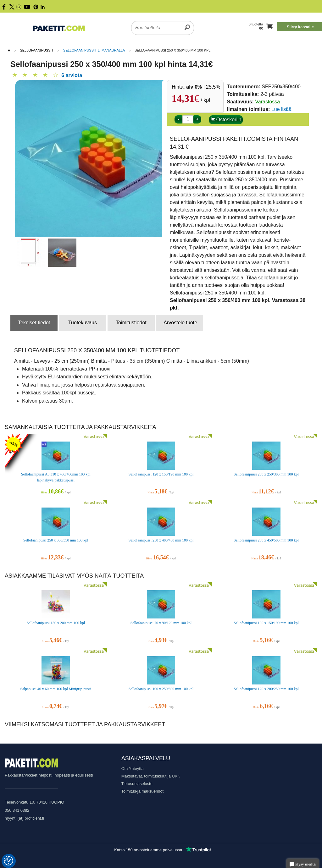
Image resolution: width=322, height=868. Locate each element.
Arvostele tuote (180, 323)
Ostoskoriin (226, 120)
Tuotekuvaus (83, 323)
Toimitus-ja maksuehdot (142, 791)
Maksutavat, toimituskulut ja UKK (151, 776)
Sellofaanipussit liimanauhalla (94, 50)
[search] (187, 24)
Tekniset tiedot (34, 323)
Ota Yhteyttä (133, 769)
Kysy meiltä (303, 865)
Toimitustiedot (131, 323)
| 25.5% (203, 87)
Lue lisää (281, 109)
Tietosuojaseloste (137, 784)
